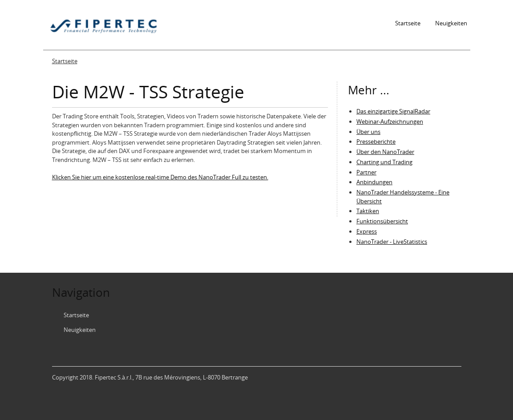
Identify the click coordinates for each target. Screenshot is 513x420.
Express (367, 231)
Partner (366, 172)
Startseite (408, 23)
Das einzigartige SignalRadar (393, 111)
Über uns (368, 132)
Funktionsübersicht (382, 221)
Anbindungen (374, 182)
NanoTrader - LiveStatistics (392, 242)
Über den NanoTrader (385, 152)
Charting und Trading (384, 162)
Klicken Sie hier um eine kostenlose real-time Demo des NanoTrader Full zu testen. (160, 177)
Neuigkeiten (451, 23)
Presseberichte (376, 141)
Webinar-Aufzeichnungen (390, 121)
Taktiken (368, 211)
